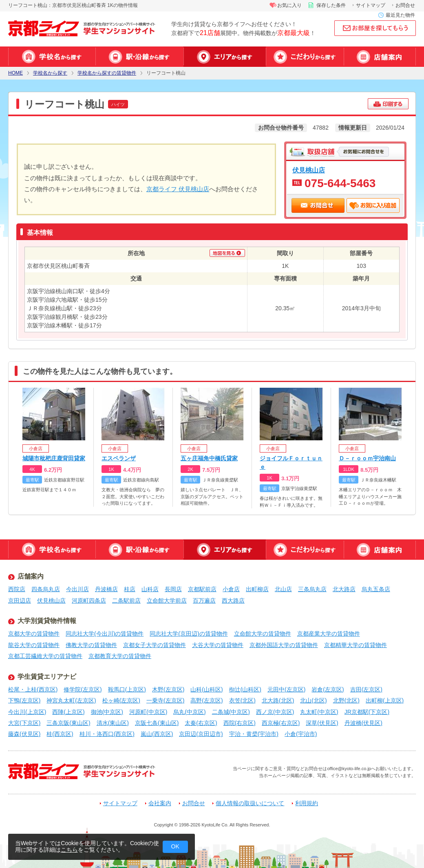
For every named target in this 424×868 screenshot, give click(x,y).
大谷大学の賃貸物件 (218, 645)
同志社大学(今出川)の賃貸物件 (105, 634)
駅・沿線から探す (139, 57)
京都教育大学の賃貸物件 (120, 656)
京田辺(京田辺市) (201, 734)
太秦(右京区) (201, 723)
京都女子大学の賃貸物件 (155, 645)
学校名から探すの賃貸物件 (107, 73)
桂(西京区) (60, 734)
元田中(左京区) (286, 689)
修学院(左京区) (83, 689)
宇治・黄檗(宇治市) (254, 734)
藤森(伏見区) (24, 734)
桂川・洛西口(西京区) (107, 734)
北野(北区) (346, 700)
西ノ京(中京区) (275, 712)
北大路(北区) (278, 700)
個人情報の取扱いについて (250, 803)
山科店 (150, 589)
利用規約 (307, 803)
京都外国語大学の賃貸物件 (284, 645)
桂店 (130, 589)
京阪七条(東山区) (157, 723)
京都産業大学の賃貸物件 (329, 634)
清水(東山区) (113, 723)
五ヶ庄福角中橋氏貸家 (209, 458)
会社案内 (160, 803)
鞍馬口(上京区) (127, 689)
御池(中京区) (107, 712)
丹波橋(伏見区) (363, 723)
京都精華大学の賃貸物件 (356, 645)
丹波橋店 (106, 589)
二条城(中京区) (231, 712)
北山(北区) (313, 700)
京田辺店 (20, 601)
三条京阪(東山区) (68, 723)
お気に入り (289, 5)
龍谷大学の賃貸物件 (34, 645)
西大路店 (233, 601)
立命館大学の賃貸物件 (263, 634)
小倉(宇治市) (301, 734)
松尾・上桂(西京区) (33, 689)
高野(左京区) (206, 700)
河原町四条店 (89, 601)
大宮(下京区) (24, 723)
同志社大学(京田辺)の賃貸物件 (189, 634)
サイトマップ (371, 5)
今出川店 (77, 589)
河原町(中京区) (148, 712)
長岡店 (173, 589)
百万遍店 (204, 601)
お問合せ (405, 5)
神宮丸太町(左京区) (71, 700)
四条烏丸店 (46, 589)
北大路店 (344, 589)
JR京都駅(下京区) (367, 712)
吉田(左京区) (366, 689)
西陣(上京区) (68, 712)
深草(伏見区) (322, 723)
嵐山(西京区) (157, 734)
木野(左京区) (168, 689)
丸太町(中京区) (319, 712)
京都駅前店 (202, 589)
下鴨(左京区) (24, 700)
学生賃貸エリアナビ (47, 677)
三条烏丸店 (312, 589)
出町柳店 (257, 589)
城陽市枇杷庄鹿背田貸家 (54, 458)
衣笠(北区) (242, 700)
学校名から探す (52, 57)
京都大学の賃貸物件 (34, 634)
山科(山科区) (206, 689)
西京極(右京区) (281, 723)
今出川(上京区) (27, 712)
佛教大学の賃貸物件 (91, 645)
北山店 (283, 589)
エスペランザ (119, 458)
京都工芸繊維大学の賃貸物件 (45, 656)
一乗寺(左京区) (165, 700)
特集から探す (305, 57)
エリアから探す (225, 57)
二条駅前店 (126, 601)
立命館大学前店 (167, 601)
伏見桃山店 (309, 170)
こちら (69, 850)
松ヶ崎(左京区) (121, 700)
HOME (15, 73)
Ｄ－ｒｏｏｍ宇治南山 (367, 458)
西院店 (17, 589)
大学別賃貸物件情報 (47, 621)
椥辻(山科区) (245, 689)
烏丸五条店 (376, 589)
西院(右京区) (240, 723)
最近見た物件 (400, 15)
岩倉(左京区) (328, 689)
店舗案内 (380, 57)
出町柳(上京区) (385, 700)
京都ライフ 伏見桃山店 (178, 189)
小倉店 (231, 589)
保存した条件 (331, 5)
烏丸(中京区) (189, 712)
